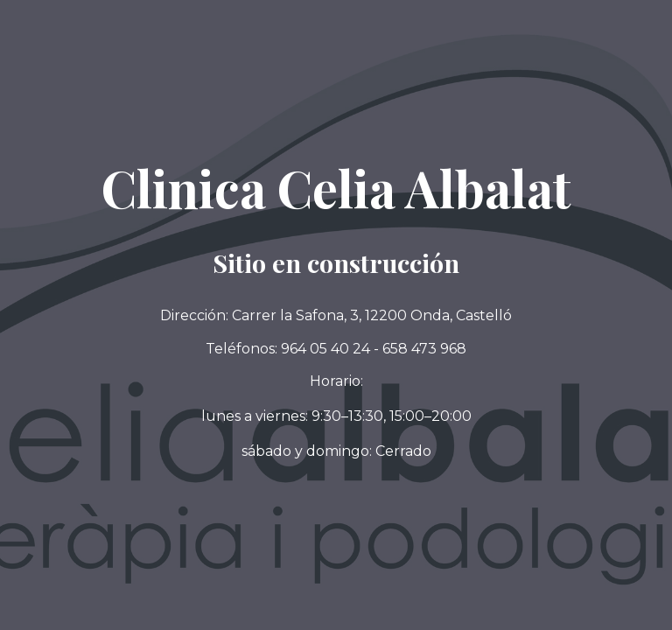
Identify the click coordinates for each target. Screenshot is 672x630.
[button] (336, 451)
